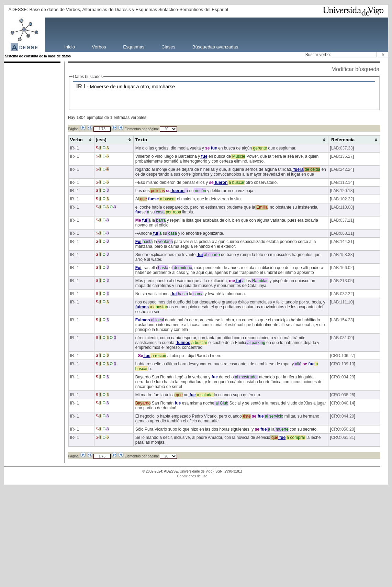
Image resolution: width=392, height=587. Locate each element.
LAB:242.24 (342, 169)
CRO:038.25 (343, 395)
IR (79, 86)
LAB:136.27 (342, 156)
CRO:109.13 (343, 364)
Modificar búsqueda (356, 69)
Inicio (70, 47)
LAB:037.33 (342, 148)
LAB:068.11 (342, 233)
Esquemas (134, 47)
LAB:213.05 (342, 281)
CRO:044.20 (343, 416)
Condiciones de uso (192, 476)
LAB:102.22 (342, 199)
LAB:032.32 (342, 294)
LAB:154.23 (342, 320)
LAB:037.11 (342, 220)
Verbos (99, 47)
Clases (168, 47)
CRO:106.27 (343, 356)
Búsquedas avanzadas (215, 47)
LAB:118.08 (342, 207)
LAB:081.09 (342, 338)
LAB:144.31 (342, 242)
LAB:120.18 (342, 191)
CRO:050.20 (343, 429)
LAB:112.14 (342, 182)
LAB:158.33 (342, 255)
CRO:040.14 (343, 403)
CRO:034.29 (343, 377)
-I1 (77, 148)
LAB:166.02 (342, 268)
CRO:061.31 (343, 438)
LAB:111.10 (342, 302)
